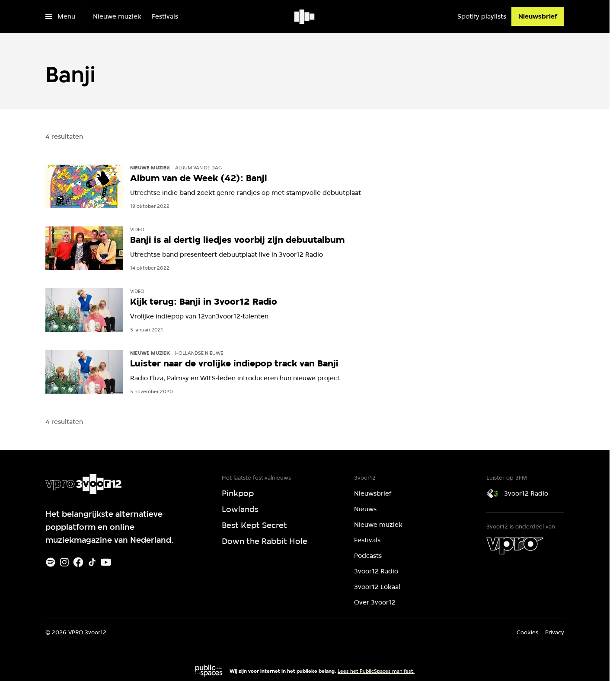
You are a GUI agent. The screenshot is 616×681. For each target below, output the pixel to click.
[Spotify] (51, 562)
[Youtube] (106, 562)
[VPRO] (515, 546)
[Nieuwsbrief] (538, 16)
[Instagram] (64, 562)
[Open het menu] (60, 16)
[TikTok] (92, 562)
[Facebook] (78, 562)
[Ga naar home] (305, 16)
